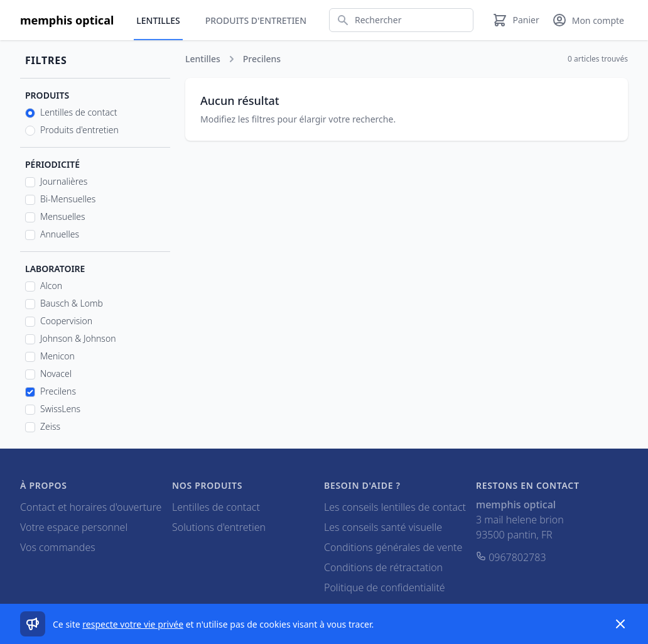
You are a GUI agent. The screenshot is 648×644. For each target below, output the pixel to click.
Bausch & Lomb (72, 303)
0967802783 (511, 557)
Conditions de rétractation (383, 567)
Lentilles (158, 20)
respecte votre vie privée (133, 624)
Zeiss (50, 426)
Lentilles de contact (78, 112)
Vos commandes (58, 547)
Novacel (56, 374)
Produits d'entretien (256, 20)
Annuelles (60, 234)
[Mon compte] (588, 20)
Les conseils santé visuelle (383, 527)
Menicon (57, 356)
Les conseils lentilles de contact (395, 507)
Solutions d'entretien (219, 527)
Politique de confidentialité (385, 587)
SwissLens (60, 409)
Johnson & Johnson (78, 338)
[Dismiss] (620, 624)
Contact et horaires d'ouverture (91, 507)
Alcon (51, 286)
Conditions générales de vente (393, 547)
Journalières (64, 181)
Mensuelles (63, 216)
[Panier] (516, 20)
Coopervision (66, 321)
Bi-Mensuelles (68, 199)
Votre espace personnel (74, 527)
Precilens (58, 391)
